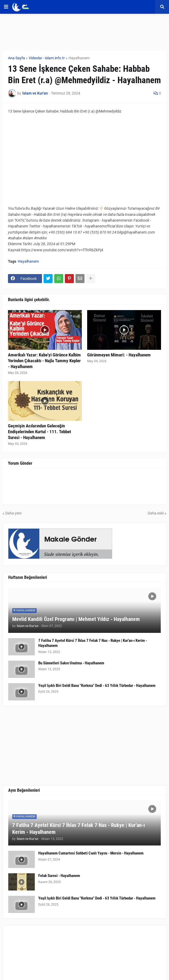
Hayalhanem (79, 58)
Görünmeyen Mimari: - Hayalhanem (119, 355)
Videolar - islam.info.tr (47, 58)
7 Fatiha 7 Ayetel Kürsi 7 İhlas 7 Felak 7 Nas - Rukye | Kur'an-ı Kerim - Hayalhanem (93, 643)
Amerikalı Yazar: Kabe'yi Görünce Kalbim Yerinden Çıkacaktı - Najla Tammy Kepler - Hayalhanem (44, 361)
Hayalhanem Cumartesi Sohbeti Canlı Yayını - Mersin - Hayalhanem (91, 853)
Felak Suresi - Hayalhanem (59, 876)
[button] (6, 7)
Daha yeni (13, 513)
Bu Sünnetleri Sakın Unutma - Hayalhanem (71, 663)
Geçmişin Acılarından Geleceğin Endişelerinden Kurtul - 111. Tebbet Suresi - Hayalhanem (39, 432)
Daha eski (156, 513)
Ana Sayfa (16, 58)
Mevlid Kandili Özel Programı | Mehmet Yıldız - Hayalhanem (76, 619)
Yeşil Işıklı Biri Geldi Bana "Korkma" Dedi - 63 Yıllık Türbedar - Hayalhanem (97, 686)
